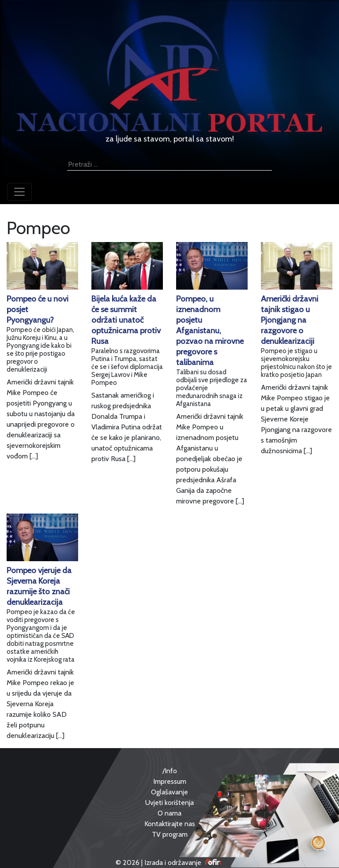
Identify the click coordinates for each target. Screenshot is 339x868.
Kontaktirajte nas (170, 824)
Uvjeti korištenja (169, 803)
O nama (169, 813)
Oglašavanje (169, 792)
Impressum (170, 781)
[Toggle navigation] (19, 192)
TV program (170, 834)
